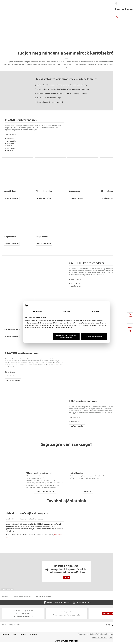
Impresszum (83, 634)
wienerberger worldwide (12, 625)
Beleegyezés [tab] (38, 311)
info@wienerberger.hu (23, 616)
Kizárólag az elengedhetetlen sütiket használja (66, 336)
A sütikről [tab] (95, 311)
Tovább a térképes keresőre (45, 492)
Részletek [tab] (66, 311)
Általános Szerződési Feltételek (119, 634)
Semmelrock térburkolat (22, 597)
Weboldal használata (100, 637)
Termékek (6, 597)
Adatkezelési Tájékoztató (98, 634)
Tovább (66, 578)
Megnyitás (88, 492)
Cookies (112, 637)
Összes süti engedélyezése (94, 336)
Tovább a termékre (12, 198)
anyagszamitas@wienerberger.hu (67, 615)
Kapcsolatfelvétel (110, 613)
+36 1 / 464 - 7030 (23, 614)
